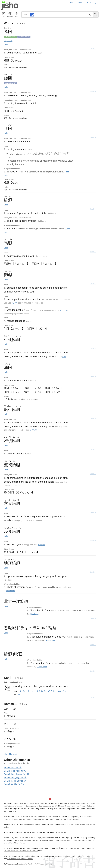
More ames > (11, 754)
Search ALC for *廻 (13, 767)
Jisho (10, 6)
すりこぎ (64, 310)
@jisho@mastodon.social (79, 803)
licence (76, 819)
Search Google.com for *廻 (16, 774)
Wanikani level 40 (24, 37)
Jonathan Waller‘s (28, 864)
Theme (88, 2)
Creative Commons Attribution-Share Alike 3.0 (21, 851)
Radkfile (44, 817)
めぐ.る (52, 691)
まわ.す (31, 691)
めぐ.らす (62, 691)
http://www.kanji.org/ (27, 840)
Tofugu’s (35, 832)
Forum (72, 2)
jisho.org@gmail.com (17, 806)
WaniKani (63, 832)
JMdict (20, 817)
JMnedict (34, 817)
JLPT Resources (41, 864)
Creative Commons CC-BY (69, 824)
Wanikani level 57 (10, 83)
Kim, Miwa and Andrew (35, 803)
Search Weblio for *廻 (14, 784)
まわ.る (21, 691)
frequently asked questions (69, 806)
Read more (11, 591)
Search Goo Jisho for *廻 (15, 771)
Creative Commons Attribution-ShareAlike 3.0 (76, 856)
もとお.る (41, 691)
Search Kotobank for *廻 (15, 781)
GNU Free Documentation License (20, 859)
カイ (19, 694)
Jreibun (93, 824)
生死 (64, 357)
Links (6, 44)
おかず (14, 303)
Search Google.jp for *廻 (15, 777)
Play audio (8, 41)
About (80, 2)
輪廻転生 (33, 430)
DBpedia (30, 856)
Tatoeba (33, 824)
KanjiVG (41, 848)
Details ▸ (93, 49)
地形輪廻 (41, 545)
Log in (96, 2)
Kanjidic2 (26, 817)
